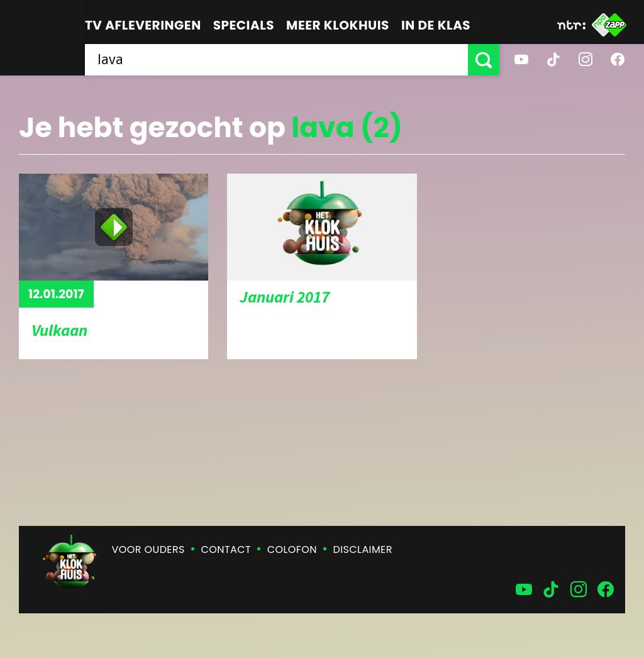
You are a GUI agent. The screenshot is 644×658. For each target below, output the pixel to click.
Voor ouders (148, 549)
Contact (226, 549)
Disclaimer (363, 549)
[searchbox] (276, 60)
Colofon (292, 549)
